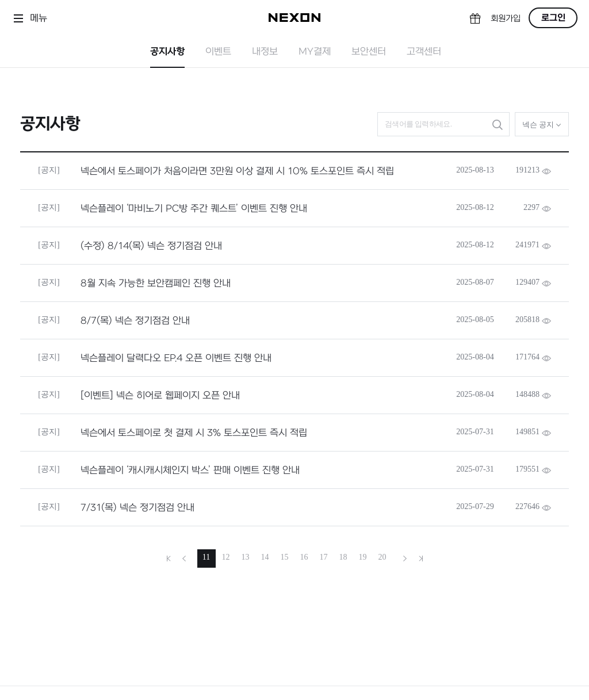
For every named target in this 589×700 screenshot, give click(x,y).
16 (304, 557)
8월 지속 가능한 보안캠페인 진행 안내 (156, 284)
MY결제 (315, 52)
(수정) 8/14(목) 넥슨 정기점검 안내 (151, 246)
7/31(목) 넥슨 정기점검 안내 (137, 508)
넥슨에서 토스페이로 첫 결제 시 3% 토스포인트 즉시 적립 (194, 433)
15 (285, 557)
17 (324, 557)
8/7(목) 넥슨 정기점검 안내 (135, 321)
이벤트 (218, 52)
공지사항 (167, 52)
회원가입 (506, 19)
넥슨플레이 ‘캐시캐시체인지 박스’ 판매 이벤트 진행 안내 (190, 471)
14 (265, 557)
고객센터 (424, 52)
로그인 (553, 18)
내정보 (265, 52)
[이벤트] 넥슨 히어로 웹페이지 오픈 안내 (160, 396)
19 (363, 557)
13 (246, 557)
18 (343, 557)
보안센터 (369, 52)
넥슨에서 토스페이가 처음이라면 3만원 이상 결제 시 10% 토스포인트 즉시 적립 (237, 171)
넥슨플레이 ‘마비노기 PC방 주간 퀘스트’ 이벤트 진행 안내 (194, 209)
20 (383, 557)
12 (226, 557)
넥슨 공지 (542, 125)
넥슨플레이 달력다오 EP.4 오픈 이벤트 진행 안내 (176, 358)
